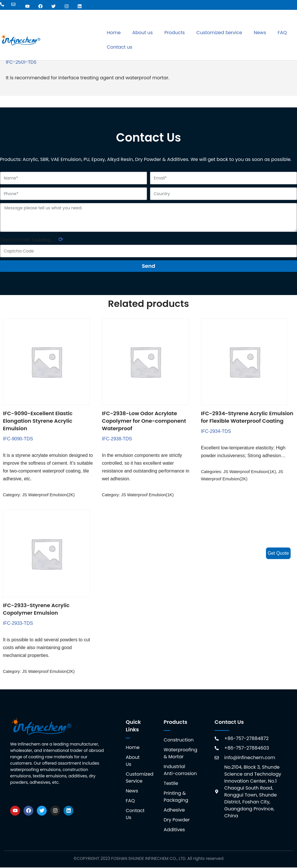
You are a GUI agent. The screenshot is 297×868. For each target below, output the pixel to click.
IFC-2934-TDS (216, 431)
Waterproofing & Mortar (180, 754)
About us (143, 33)
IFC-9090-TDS (18, 439)
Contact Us (135, 815)
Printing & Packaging (176, 797)
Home (114, 33)
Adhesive (174, 811)
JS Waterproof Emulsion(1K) (148, 495)
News (260, 33)
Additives (174, 830)
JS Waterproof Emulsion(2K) (48, 495)
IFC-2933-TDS (18, 623)
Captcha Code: (32, 240)
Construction (179, 740)
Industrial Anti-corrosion (180, 771)
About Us (133, 761)
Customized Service (219, 33)
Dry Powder (177, 820)
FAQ (282, 33)
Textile (171, 784)
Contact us (119, 47)
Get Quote (278, 553)
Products (175, 33)
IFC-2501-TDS (21, 62)
